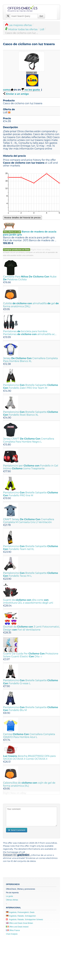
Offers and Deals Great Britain (19, 923)
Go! (41, 16)
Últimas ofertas (12, 900)
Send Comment (17, 830)
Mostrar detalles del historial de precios (22, 218)
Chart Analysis (12, 934)
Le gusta (9, 896)
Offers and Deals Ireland (17, 927)
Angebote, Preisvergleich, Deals (20, 912)
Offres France (13, 930)
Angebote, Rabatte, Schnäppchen (21, 916)
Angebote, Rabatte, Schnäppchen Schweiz (25, 920)
